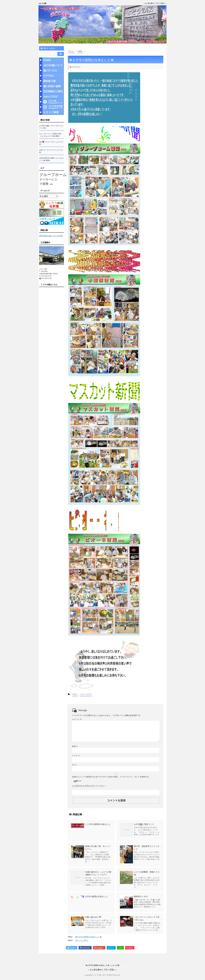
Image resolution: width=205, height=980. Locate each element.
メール (76, 755)
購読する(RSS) (48, 48)
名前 (75, 746)
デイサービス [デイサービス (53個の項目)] (48, 179)
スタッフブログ (86, 694)
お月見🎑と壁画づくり (144, 824)
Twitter (72, 948)
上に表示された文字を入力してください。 (89, 786)
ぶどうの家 (42, 3)
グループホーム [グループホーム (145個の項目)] (53, 175)
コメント (77, 719)
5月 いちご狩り (82, 940)
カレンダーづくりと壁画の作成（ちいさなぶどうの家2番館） (50, 135)
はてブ (111, 948)
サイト (75, 765)
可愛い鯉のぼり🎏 (93, 917)
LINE (120, 948)
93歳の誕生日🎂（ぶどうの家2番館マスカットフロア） (98, 873)
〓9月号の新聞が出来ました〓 (88, 937)
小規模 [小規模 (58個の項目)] (44, 184)
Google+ (99, 948)
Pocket (130, 948)
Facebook (85, 948)
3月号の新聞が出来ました (96, 896)
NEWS (75, 694)
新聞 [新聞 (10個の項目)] (51, 184)
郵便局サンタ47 (141, 896)
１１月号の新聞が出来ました (98, 824)
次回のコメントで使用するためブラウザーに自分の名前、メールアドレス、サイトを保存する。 (111, 777)
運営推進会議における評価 (51, 236)
